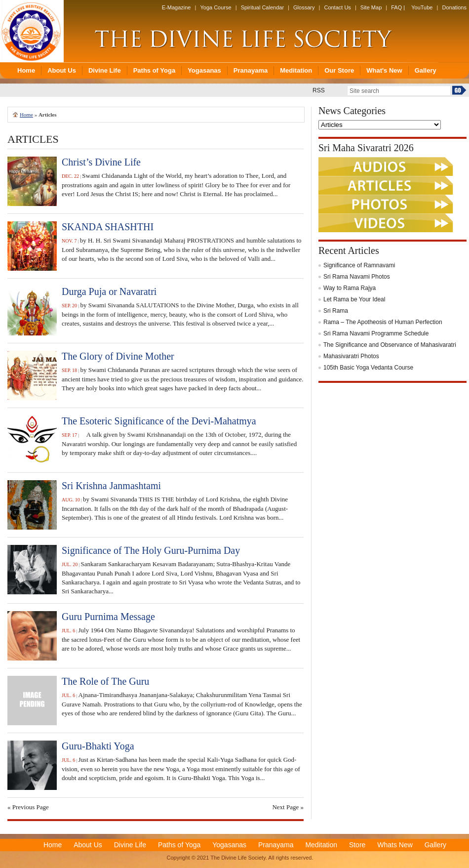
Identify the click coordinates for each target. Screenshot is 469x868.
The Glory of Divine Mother (118, 356)
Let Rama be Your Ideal (354, 299)
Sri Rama (336, 311)
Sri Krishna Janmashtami (111, 486)
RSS (319, 90)
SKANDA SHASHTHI (108, 227)
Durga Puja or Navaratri (109, 291)
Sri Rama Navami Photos (357, 277)
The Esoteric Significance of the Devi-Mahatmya (159, 421)
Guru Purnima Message (108, 617)
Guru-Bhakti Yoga (98, 746)
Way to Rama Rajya (350, 288)
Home (26, 115)
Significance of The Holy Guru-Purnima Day (151, 550)
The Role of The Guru (105, 681)
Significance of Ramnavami (359, 265)
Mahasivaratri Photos (351, 356)
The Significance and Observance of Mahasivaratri (390, 345)
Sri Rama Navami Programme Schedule (376, 333)
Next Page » (288, 807)
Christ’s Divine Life (101, 162)
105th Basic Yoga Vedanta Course (368, 368)
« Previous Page (28, 807)
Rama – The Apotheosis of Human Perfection (383, 322)
